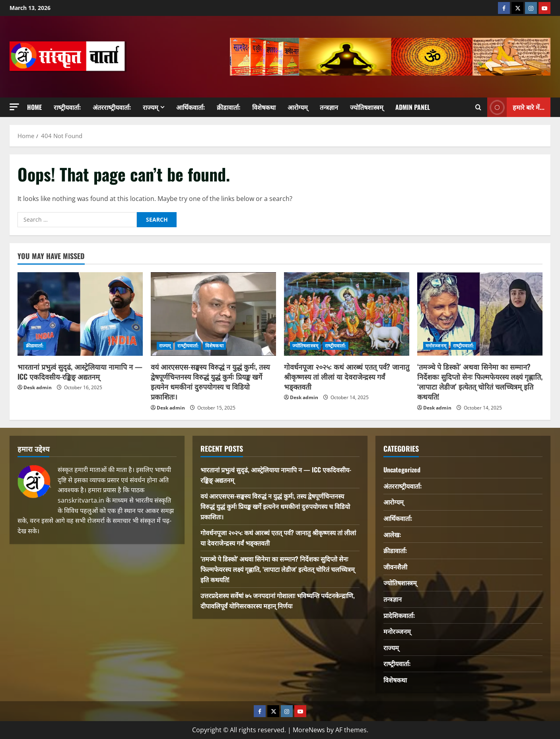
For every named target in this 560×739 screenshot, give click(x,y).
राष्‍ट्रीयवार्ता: (67, 107)
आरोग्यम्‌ (298, 107)
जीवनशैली (395, 567)
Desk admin (38, 387)
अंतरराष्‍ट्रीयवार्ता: (112, 107)
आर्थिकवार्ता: (191, 107)
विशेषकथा (264, 107)
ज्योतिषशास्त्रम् (367, 107)
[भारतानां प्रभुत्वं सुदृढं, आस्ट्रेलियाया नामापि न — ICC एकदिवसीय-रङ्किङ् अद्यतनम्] (80, 314)
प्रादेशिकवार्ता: (399, 615)
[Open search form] (478, 107)
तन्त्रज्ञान (329, 107)
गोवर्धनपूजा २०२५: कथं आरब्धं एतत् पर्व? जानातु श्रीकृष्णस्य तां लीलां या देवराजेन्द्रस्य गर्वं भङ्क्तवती (347, 376)
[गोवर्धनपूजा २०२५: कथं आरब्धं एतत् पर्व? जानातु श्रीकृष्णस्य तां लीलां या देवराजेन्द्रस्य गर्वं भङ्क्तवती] (347, 314)
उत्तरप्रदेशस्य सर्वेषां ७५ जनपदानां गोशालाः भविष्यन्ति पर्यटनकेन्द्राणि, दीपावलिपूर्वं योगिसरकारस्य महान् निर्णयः (278, 601)
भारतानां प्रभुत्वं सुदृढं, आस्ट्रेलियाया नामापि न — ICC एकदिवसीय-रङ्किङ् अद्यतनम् (80, 371)
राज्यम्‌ (151, 107)
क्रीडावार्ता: (228, 107)
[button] (14, 107)
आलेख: (392, 534)
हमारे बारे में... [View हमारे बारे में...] (516, 107)
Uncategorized (402, 470)
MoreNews (309, 730)
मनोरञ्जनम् (436, 346)
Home (34, 107)
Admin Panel (413, 107)
